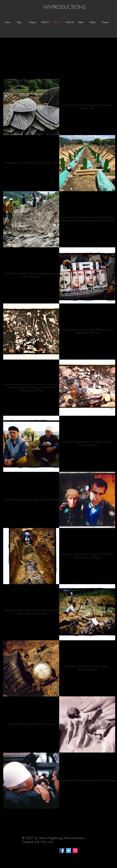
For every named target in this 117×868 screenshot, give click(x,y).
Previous (16, 801)
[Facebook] (62, 850)
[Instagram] (75, 850)
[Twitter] (69, 850)
